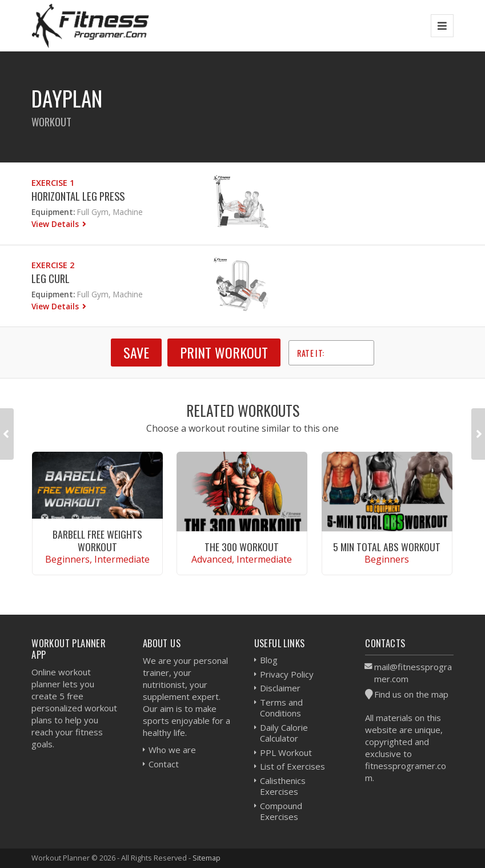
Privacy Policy (287, 674)
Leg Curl (51, 278)
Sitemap (207, 858)
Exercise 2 (53, 265)
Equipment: (53, 212)
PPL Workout (286, 752)
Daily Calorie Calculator (284, 733)
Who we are (172, 750)
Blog (269, 660)
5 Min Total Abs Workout (387, 547)
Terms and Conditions (281, 708)
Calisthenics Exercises (283, 786)
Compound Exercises (281, 811)
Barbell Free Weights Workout (97, 540)
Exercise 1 (53, 183)
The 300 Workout (242, 547)
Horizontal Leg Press (78, 196)
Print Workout (224, 352)
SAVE (136, 352)
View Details (56, 224)
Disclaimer (280, 688)
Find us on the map (411, 694)
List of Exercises (292, 766)
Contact (164, 764)
